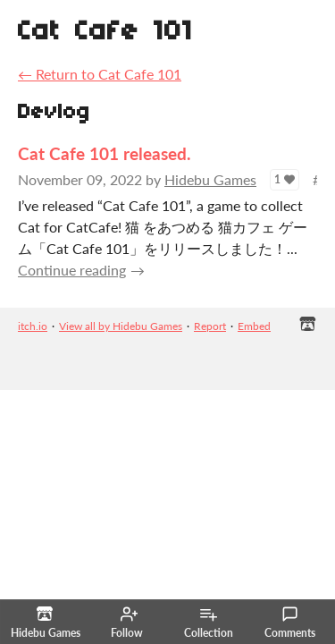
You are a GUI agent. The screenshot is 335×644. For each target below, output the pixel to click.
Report (210, 326)
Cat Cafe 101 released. (105, 153)
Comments (290, 623)
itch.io (33, 326)
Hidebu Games (210, 179)
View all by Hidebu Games (121, 326)
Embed (254, 326)
